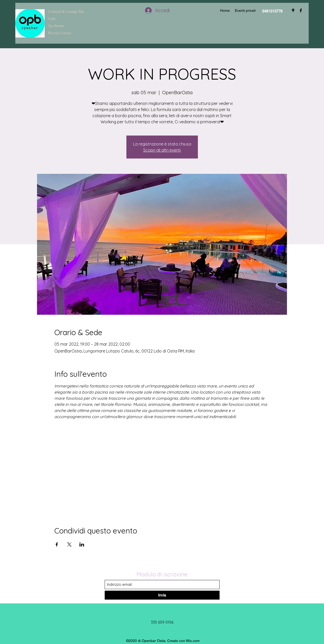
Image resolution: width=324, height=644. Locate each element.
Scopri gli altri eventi (162, 150)
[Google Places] (293, 10)
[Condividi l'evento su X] (69, 544)
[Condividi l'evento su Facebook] (57, 544)
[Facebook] (301, 10)
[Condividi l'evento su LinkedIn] (82, 544)
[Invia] (162, 595)
